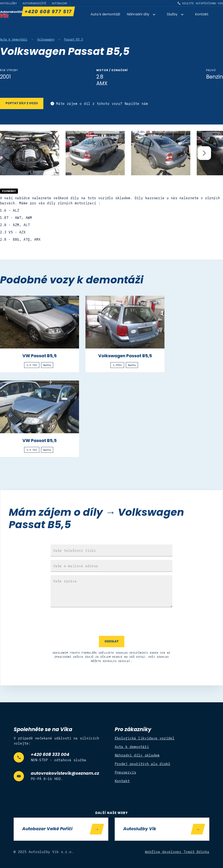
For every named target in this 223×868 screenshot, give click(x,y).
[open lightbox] (30, 153)
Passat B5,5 (73, 40)
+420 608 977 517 (48, 12)
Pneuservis (125, 772)
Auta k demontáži (105, 15)
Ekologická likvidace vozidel (145, 738)
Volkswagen (46, 40)
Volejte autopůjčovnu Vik (202, 3)
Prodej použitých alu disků (142, 764)
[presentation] (111, 634)
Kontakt (202, 15)
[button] (143, 15)
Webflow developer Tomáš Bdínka (177, 852)
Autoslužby (9, 3)
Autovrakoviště (34, 3)
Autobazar (59, 3)
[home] (11, 14)
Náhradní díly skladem (137, 755)
